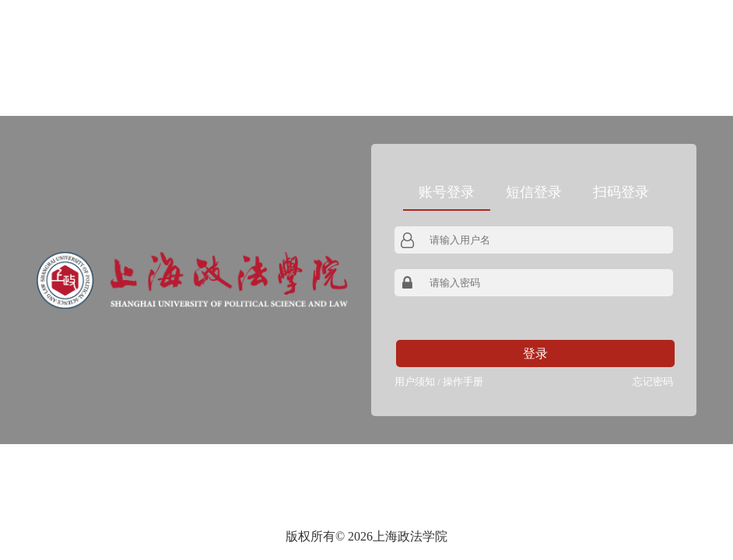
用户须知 (415, 381)
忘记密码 (653, 381)
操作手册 (463, 381)
